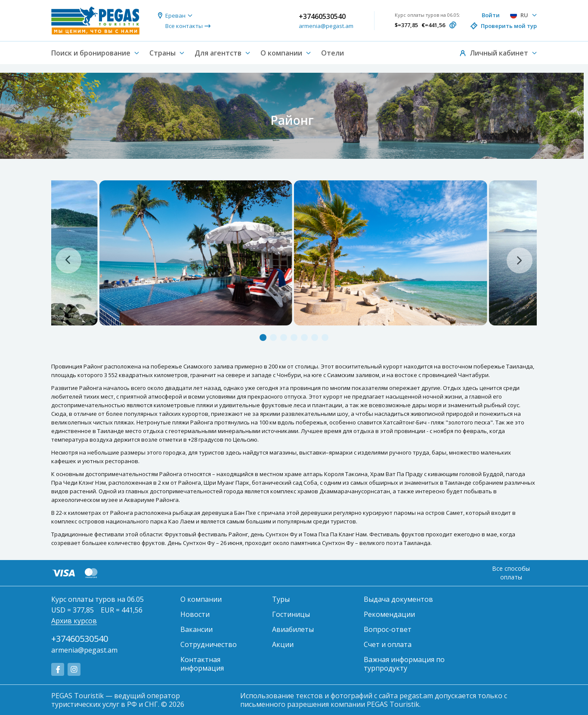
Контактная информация (202, 664)
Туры (281, 599)
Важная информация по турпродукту (404, 664)
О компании (201, 599)
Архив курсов (74, 621)
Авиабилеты (293, 629)
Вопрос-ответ (388, 629)
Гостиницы (291, 614)
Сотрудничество (209, 644)
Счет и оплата (388, 644)
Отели (333, 53)
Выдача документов (398, 599)
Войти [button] (491, 15)
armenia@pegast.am (326, 26)
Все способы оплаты (511, 573)
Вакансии (197, 629)
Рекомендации (389, 614)
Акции (283, 644)
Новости (195, 614)
